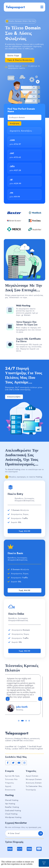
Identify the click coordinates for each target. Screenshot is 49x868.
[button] (19, 721)
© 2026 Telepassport (25, 863)
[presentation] (8, 699)
